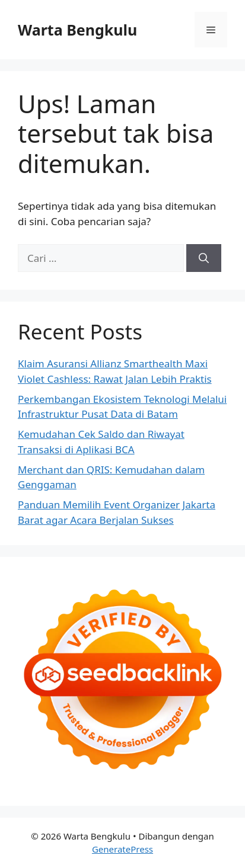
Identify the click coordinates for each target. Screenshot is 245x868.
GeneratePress (122, 849)
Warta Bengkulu (77, 30)
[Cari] (204, 258)
